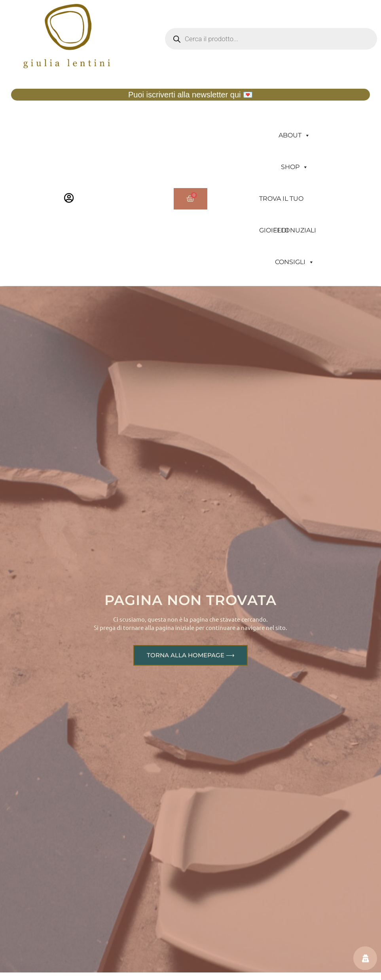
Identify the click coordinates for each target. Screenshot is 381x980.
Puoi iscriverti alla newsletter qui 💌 (190, 95)
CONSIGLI (295, 262)
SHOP (295, 167)
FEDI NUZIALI (295, 230)
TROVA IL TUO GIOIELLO (281, 205)
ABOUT (294, 135)
